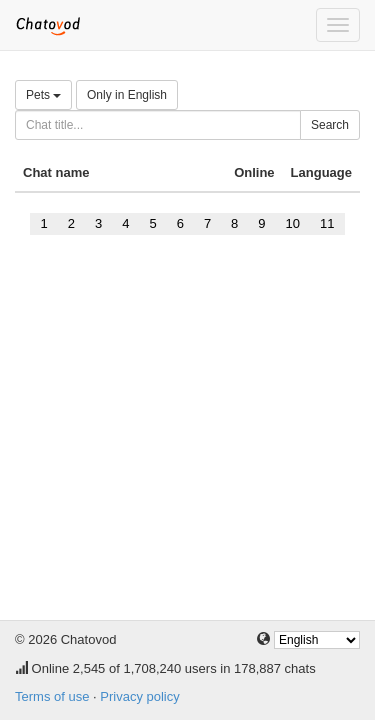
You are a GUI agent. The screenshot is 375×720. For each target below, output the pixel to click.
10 (293, 223)
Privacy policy (139, 696)
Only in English (127, 95)
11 (327, 223)
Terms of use (52, 696)
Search (330, 125)
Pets (43, 95)
